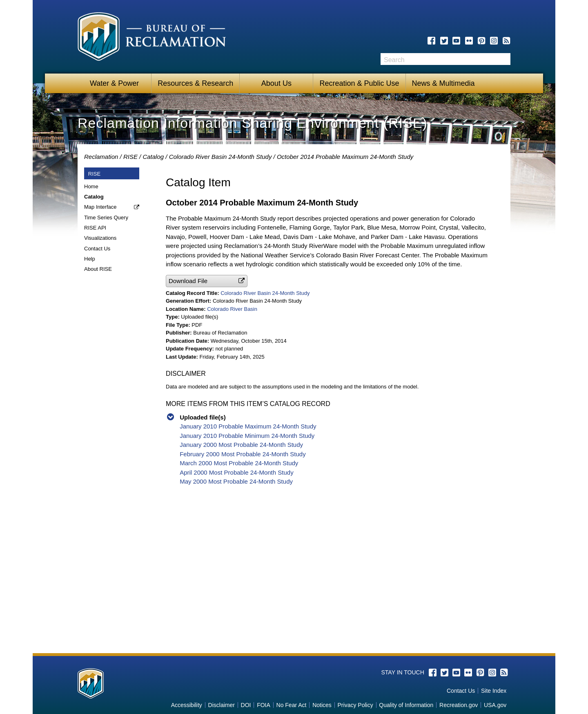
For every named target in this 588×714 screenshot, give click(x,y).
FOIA (264, 705)
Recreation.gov (459, 705)
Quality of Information (406, 705)
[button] (207, 281)
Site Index (494, 691)
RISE (130, 157)
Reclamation (101, 157)
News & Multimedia (443, 83)
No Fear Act (292, 705)
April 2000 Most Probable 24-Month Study (237, 472)
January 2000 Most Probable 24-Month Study (241, 445)
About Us (276, 83)
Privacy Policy (355, 705)
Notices (322, 705)
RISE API (95, 228)
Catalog (153, 157)
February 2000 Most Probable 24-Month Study (243, 454)
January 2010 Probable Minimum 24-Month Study (247, 436)
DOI (246, 705)
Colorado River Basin (232, 309)
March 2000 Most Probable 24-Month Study (239, 463)
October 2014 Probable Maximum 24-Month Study (345, 157)
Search (504, 59)
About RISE (98, 269)
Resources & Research (195, 83)
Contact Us (97, 249)
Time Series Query (106, 218)
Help (90, 259)
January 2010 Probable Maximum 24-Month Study (248, 426)
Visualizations (100, 238)
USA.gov (495, 705)
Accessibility (187, 705)
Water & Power (114, 83)
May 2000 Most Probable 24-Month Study (236, 481)
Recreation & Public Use (359, 83)
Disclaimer (222, 705)
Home (91, 186)
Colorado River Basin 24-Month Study (220, 157)
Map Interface (100, 207)
